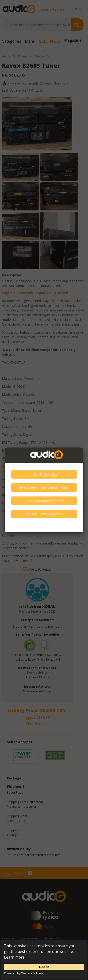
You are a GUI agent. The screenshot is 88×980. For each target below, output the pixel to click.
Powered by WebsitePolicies (23, 973)
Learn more (14, 957)
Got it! (44, 967)
